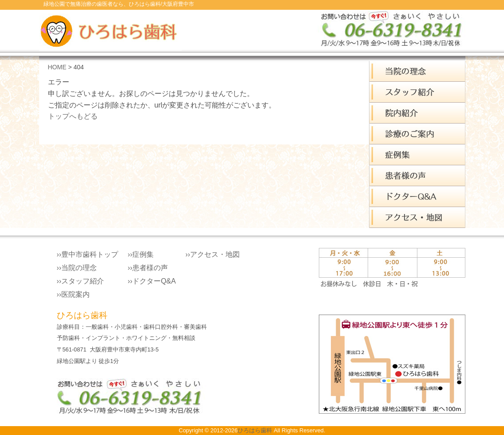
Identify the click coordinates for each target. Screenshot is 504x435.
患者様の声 (417, 176)
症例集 (417, 155)
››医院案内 (73, 294)
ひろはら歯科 (255, 430)
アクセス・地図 (417, 217)
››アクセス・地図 (213, 254)
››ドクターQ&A (152, 281)
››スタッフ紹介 (81, 281)
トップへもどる (73, 116)
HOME (57, 67)
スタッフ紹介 (417, 92)
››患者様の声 (148, 268)
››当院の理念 (77, 268)
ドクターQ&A (417, 197)
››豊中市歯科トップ (88, 254)
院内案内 (417, 113)
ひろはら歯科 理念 (417, 71)
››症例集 (141, 254)
